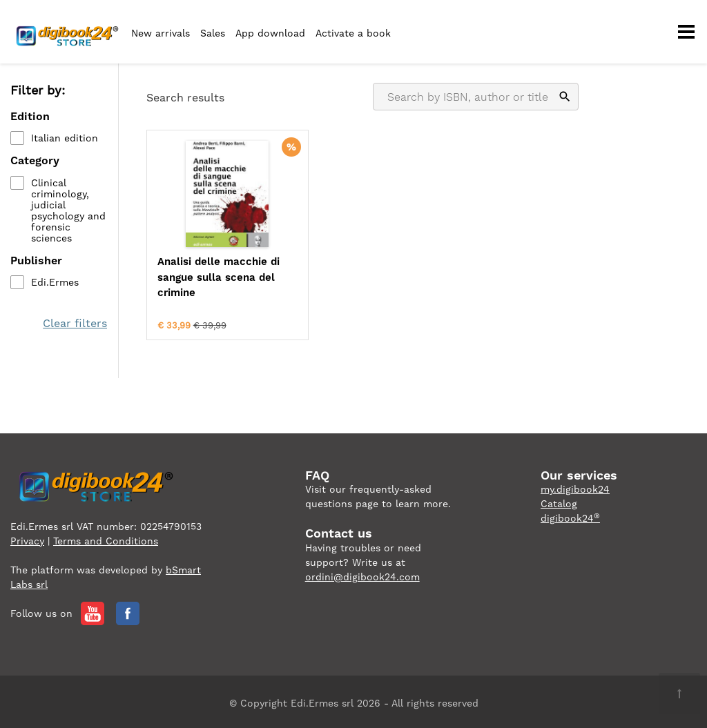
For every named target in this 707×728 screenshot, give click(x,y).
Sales (213, 33)
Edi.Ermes (55, 282)
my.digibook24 (575, 486)
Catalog (559, 501)
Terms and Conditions (106, 538)
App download (270, 33)
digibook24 (570, 515)
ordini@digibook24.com (362, 573)
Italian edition (65, 139)
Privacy (27, 538)
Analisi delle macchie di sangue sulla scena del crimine (213, 277)
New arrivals (161, 33)
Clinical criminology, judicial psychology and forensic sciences (68, 210)
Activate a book (353, 33)
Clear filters (76, 323)
